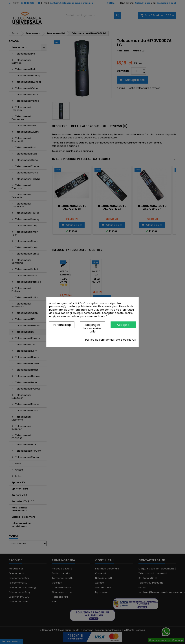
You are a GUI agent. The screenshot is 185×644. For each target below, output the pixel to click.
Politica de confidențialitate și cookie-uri (111, 340)
